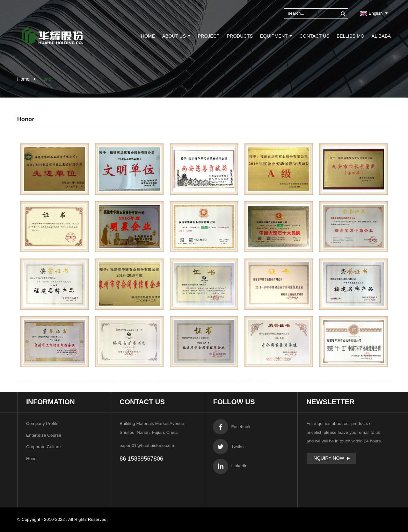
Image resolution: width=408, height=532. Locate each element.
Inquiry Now (328, 458)
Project (208, 36)
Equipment (276, 36)
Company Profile (42, 423)
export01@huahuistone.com (147, 445)
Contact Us (314, 36)
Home (148, 36)
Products (240, 36)
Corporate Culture (44, 447)
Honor (47, 79)
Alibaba (381, 36)
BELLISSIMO (350, 36)
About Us (176, 36)
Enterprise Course (44, 435)
